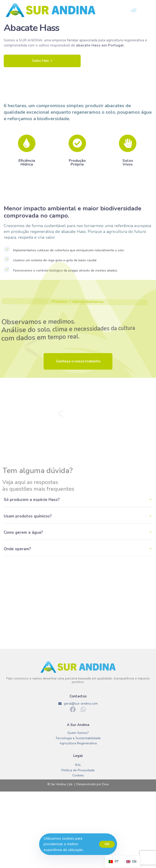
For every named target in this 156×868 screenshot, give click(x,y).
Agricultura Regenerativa (78, 744)
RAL (78, 765)
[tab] (78, 494)
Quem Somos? (78, 733)
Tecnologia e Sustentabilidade (78, 738)
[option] (131, 862)
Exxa (105, 784)
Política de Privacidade (78, 770)
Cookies (78, 776)
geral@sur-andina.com (78, 704)
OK (107, 844)
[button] (133, 10)
